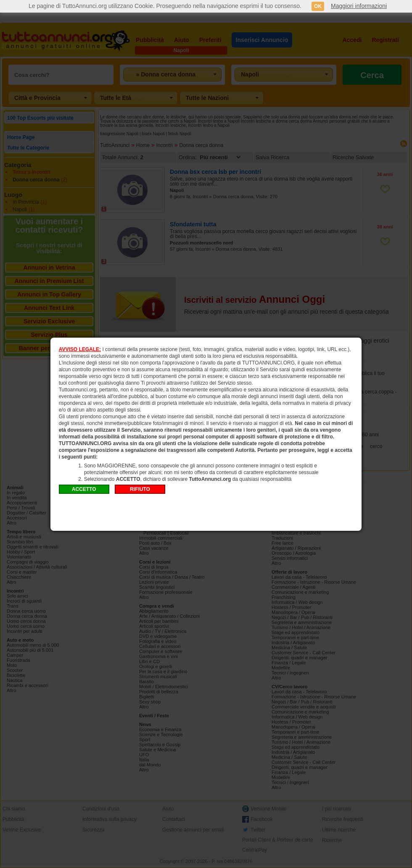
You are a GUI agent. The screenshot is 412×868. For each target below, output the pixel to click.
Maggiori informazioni (359, 6)
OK (318, 6)
